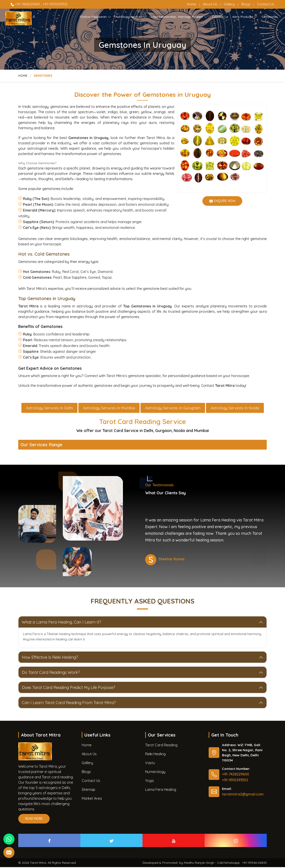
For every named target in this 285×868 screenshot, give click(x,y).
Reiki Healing (155, 755)
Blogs (246, 4)
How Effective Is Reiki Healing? (50, 658)
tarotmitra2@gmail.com (243, 795)
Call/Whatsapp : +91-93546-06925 (242, 864)
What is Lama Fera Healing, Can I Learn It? (61, 623)
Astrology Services (131, 17)
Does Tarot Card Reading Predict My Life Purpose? (69, 688)
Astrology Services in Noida (235, 409)
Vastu (150, 764)
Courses (220, 17)
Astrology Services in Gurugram (173, 409)
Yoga (149, 781)
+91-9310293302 (55, 4)
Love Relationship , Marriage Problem (179, 17)
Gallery (229, 4)
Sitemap (89, 790)
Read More (34, 821)
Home (191, 4)
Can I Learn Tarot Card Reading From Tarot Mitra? (69, 703)
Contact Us (266, 4)
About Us (210, 4)
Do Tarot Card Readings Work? (51, 673)
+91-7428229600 (26, 4)
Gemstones (270, 17)
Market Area (92, 799)
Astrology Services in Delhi (49, 409)
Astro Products (245, 17)
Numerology (155, 773)
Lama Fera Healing (161, 790)
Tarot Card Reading (161, 746)
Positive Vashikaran (95, 17)
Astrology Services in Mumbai (109, 409)
